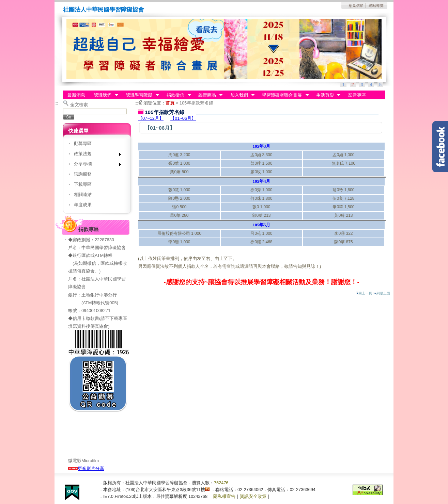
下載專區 (83, 184)
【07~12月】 (151, 118)
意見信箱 (356, 5)
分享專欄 (95, 165)
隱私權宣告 (224, 496)
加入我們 (240, 95)
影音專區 (357, 95)
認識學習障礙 (140, 95)
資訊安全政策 (253, 496)
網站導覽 (376, 5)
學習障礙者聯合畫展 (283, 95)
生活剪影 (326, 95)
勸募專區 (83, 143)
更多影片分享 (86, 468)
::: (56, 103)
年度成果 (83, 205)
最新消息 (76, 95)
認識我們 (104, 95)
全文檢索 (79, 105)
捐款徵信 (176, 95)
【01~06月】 (183, 118)
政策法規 (95, 155)
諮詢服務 (83, 174)
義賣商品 (208, 95)
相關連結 (83, 194)
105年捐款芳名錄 (196, 103)
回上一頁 (364, 293)
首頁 (170, 103)
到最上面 (382, 293)
